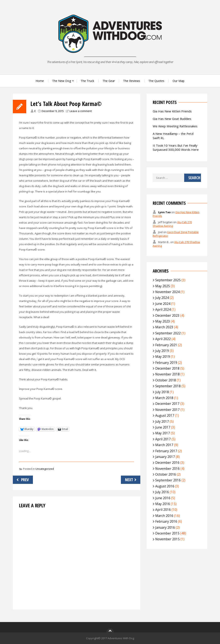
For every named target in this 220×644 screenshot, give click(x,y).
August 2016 (165, 486)
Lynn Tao (164, 212)
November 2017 (167, 410)
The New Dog (62, 81)
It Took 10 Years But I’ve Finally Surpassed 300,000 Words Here (176, 148)
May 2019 (163, 357)
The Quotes (156, 81)
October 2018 (166, 380)
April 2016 (163, 510)
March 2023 (164, 327)
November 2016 (167, 469)
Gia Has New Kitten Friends (172, 111)
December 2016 (167, 463)
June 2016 (163, 498)
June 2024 (163, 304)
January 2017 (165, 457)
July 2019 (162, 351)
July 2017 (162, 421)
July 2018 (162, 392)
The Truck (87, 81)
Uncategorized (45, 469)
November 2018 (167, 374)
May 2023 (163, 321)
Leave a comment (81, 111)
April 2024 (163, 309)
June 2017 (163, 427)
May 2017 (163, 433)
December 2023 (167, 315)
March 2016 (164, 516)
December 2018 (167, 368)
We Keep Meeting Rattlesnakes (175, 126)
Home (40, 81)
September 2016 (168, 480)
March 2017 (164, 445)
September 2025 (168, 280)
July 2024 (162, 298)
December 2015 (167, 533)
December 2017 (167, 404)
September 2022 (168, 333)
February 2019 (166, 363)
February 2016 (166, 521)
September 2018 (168, 386)
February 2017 (166, 451)
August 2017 (165, 415)
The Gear (109, 81)
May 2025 (163, 286)
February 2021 (166, 345)
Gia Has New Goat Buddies (172, 119)
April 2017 (163, 439)
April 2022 (163, 339)
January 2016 (165, 527)
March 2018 (164, 398)
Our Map (179, 81)
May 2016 (163, 504)
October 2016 (166, 474)
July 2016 (162, 492)
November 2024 (167, 292)
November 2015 (167, 539)
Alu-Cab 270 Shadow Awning (172, 224)
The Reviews (132, 81)
